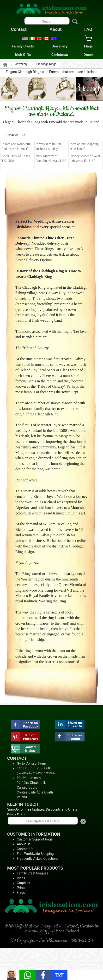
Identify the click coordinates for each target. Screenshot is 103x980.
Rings (21, 878)
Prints (21, 888)
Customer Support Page (35, 839)
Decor (88, 55)
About (56, 29)
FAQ (88, 29)
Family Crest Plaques (33, 873)
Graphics (23, 883)
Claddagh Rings (46, 64)
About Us (24, 844)
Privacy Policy (16, 814)
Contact (19, 29)
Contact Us (25, 849)
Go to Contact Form (31, 763)
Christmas (60, 55)
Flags (88, 46)
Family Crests (23, 46)
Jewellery (60, 46)
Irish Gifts (23, 55)
